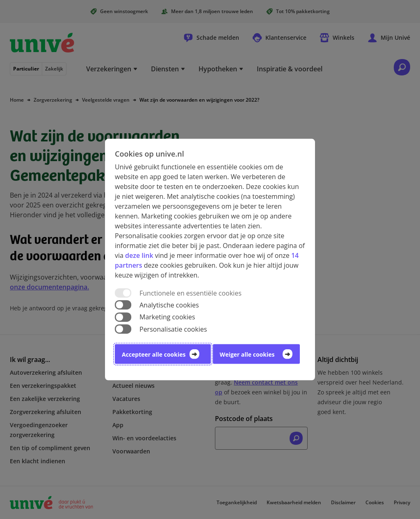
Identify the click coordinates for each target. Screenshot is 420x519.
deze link (139, 255)
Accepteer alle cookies (154, 354)
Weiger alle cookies (247, 354)
